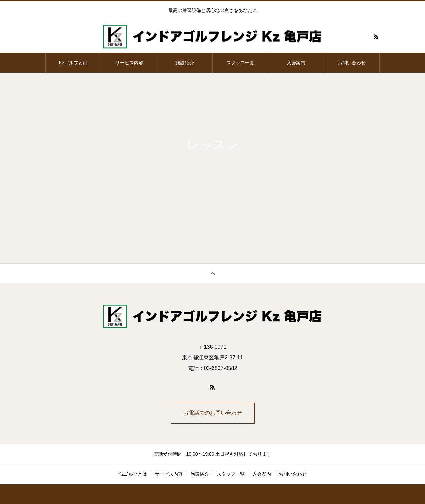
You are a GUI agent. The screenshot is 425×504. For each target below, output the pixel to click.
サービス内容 (129, 63)
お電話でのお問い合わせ (213, 413)
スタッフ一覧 (240, 63)
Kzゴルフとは (73, 63)
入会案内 (296, 63)
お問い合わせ (352, 63)
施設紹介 (185, 63)
